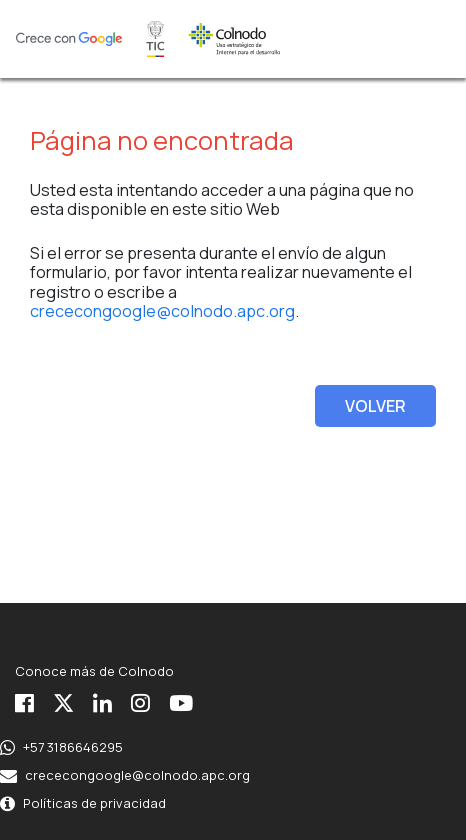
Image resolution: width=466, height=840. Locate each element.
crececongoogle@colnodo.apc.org (162, 311)
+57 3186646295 (73, 747)
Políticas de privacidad (94, 803)
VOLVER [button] (375, 406)
